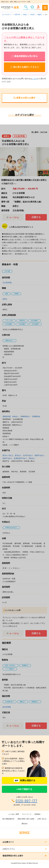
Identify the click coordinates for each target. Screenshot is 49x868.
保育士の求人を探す (26, 98)
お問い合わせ (42, 819)
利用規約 (37, 814)
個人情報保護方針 (8, 819)
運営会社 (25, 824)
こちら (35, 79)
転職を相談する (24, 780)
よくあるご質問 (14, 814)
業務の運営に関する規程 (26, 819)
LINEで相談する (25, 789)
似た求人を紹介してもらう (26, 67)
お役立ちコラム (9, 849)
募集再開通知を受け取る (26, 56)
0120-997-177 (26, 801)
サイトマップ (27, 814)
